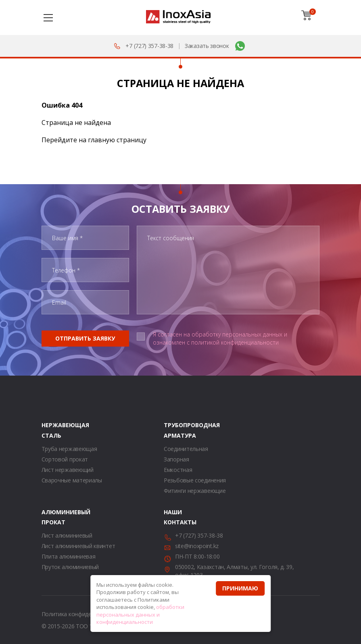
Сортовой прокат (65, 459)
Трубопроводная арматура (174, 430)
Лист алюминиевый (67, 535)
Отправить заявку (85, 338)
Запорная (176, 459)
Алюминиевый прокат (52, 517)
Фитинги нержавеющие (195, 491)
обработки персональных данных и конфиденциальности (140, 614)
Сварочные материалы (72, 480)
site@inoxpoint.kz (197, 546)
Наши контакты (174, 517)
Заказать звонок (207, 46)
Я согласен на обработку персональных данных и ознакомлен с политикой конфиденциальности (220, 338)
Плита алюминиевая (69, 556)
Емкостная (178, 470)
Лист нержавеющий (68, 470)
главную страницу (117, 140)
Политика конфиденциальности (84, 614)
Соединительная (186, 449)
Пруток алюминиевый (70, 567)
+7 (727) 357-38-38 (149, 46)
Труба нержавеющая (69, 449)
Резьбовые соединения (195, 480)
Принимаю (240, 588)
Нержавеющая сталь (52, 430)
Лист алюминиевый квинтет (78, 546)
